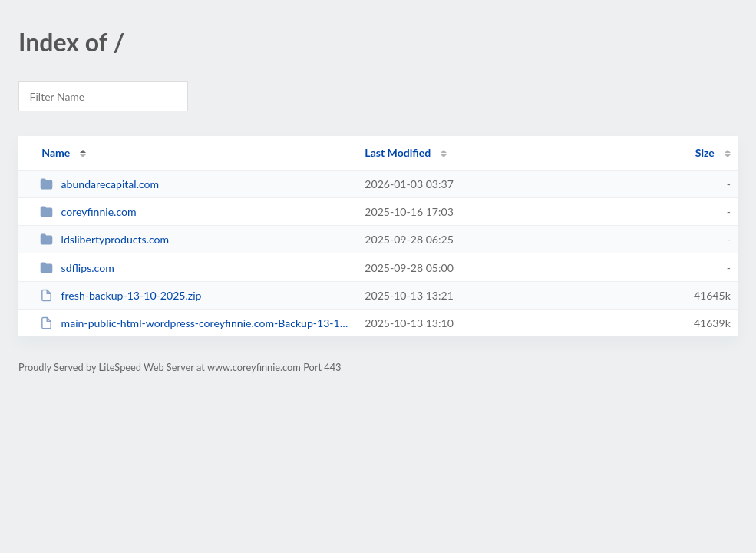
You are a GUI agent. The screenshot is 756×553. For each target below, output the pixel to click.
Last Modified (398, 152)
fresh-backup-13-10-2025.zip (120, 295)
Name (56, 152)
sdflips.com (77, 268)
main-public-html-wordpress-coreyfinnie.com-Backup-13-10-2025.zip (195, 323)
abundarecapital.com (99, 184)
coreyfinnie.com (88, 212)
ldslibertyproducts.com (104, 239)
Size (705, 152)
